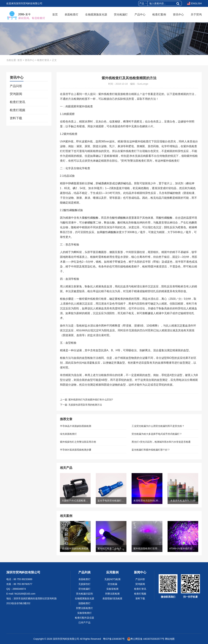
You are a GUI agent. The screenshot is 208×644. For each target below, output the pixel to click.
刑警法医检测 (112, 594)
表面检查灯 (71, 15)
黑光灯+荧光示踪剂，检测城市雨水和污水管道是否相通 (161, 442)
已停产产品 (84, 623)
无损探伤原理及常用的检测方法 (85, 405)
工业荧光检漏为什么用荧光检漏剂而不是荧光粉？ (158, 426)
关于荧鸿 (196, 15)
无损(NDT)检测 (112, 579)
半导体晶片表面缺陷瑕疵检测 (76, 426)
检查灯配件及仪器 (84, 618)
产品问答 (16, 86)
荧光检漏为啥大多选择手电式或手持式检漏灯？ (157, 434)
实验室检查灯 (84, 613)
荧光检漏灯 (121, 15)
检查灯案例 (159, 15)
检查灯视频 (17, 110)
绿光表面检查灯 (68, 434)
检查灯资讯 (43, 60)
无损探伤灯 (84, 584)
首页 (55, 15)
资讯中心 (178, 15)
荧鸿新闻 (16, 94)
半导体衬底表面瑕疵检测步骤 (76, 450)
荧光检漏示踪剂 (84, 594)
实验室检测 (112, 589)
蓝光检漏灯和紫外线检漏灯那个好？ (151, 450)
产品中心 (140, 15)
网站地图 (170, 639)
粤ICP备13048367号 (114, 639)
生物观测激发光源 (96, 15)
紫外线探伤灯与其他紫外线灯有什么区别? (91, 400)
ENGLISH (194, 3)
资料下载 (16, 118)
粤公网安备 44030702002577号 (146, 639)
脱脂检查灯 (84, 603)
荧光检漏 (112, 584)
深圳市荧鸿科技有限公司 (66, 639)
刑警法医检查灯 (84, 608)
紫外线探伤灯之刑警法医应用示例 (78, 442)
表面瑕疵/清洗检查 (112, 598)
